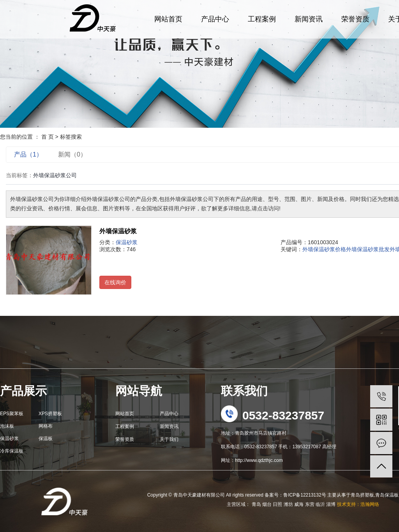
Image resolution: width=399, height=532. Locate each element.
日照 (277, 504)
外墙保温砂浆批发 (368, 249)
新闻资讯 (309, 19)
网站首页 (168, 19)
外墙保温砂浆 (118, 231)
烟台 (267, 504)
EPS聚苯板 (12, 414)
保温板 (46, 439)
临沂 (320, 504)
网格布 (46, 426)
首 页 (48, 137)
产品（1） (28, 154)
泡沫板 (7, 426)
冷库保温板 (12, 451)
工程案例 (262, 19)
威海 (299, 504)
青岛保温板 (387, 495)
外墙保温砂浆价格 (324, 249)
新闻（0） (72, 154)
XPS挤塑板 (50, 414)
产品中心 (215, 19)
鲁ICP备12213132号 (305, 495)
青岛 (256, 504)
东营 (310, 504)
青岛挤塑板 (362, 495)
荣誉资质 (355, 19)
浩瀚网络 (370, 504)
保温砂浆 (127, 242)
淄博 (331, 504)
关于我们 (169, 439)
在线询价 (115, 282)
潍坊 (288, 504)
